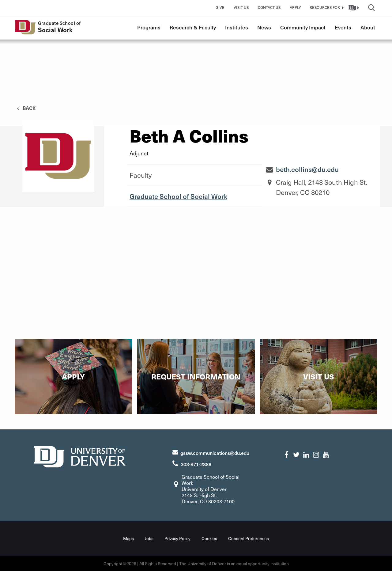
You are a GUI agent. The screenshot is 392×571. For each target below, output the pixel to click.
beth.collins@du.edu (307, 169)
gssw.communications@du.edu (215, 453)
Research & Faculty (193, 27)
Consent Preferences (249, 538)
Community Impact (303, 27)
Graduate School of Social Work (178, 196)
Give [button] (220, 7)
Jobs (149, 538)
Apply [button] (295, 7)
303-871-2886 (196, 464)
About (368, 27)
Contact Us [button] (269, 7)
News (264, 27)
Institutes (237, 27)
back (25, 108)
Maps (128, 538)
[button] (326, 7)
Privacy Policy (177, 538)
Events (343, 27)
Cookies (209, 538)
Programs (149, 27)
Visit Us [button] (241, 7)
